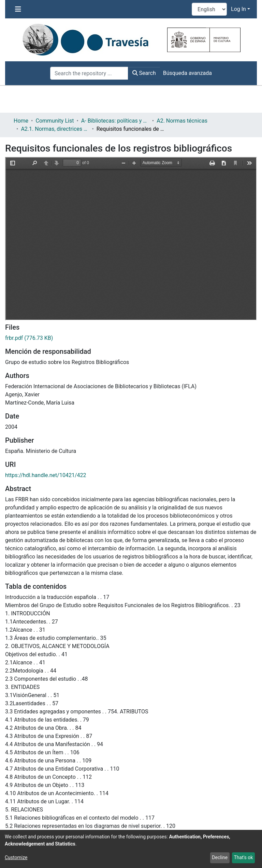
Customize (16, 857)
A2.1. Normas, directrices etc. (55, 129)
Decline (220, 857)
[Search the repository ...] (89, 73)
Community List (55, 121)
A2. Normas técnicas (182, 121)
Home (21, 121)
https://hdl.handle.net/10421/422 (46, 475)
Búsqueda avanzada (187, 73)
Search (144, 73)
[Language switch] (209, 9)
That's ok (243, 857)
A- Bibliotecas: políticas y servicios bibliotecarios (115, 121)
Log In (238, 9)
